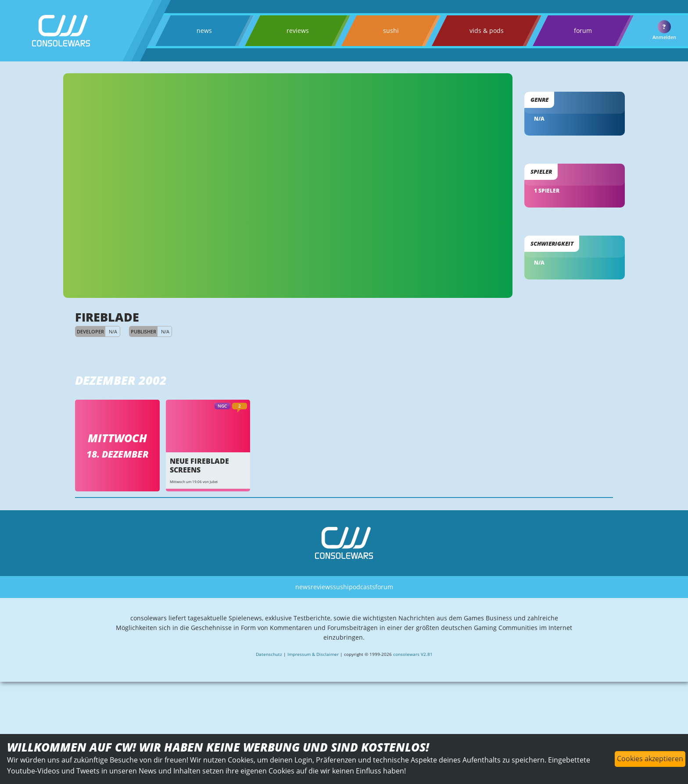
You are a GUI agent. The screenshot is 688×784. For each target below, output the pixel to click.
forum (576, 30)
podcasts (364, 615)
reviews (294, 30)
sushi (386, 30)
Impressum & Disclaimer (311, 688)
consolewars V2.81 (417, 688)
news (203, 30)
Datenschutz (265, 688)
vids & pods (480, 30)
